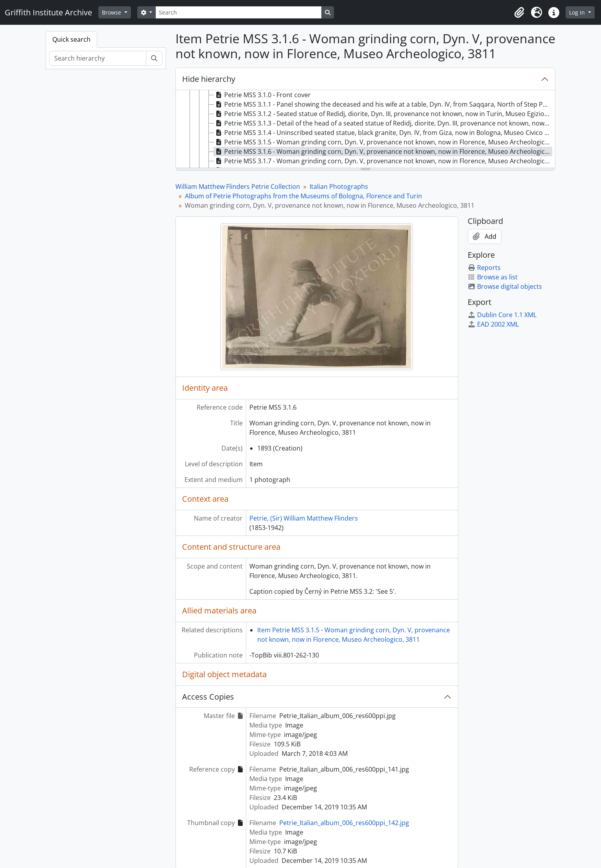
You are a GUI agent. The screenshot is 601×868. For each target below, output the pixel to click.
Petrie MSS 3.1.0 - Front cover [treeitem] (262, 95)
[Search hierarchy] (98, 58)
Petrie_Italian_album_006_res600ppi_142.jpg (344, 823)
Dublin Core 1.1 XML (502, 315)
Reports (484, 268)
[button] (519, 13)
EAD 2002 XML (493, 324)
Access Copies (208, 697)
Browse (112, 12)
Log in (578, 12)
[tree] (365, 129)
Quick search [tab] (71, 39)
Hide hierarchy (209, 79)
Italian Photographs (339, 187)
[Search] (238, 12)
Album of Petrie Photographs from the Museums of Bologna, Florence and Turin (303, 196)
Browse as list (493, 277)
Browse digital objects (505, 286)
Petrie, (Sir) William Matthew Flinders (304, 518)
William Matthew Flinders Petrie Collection (238, 187)
